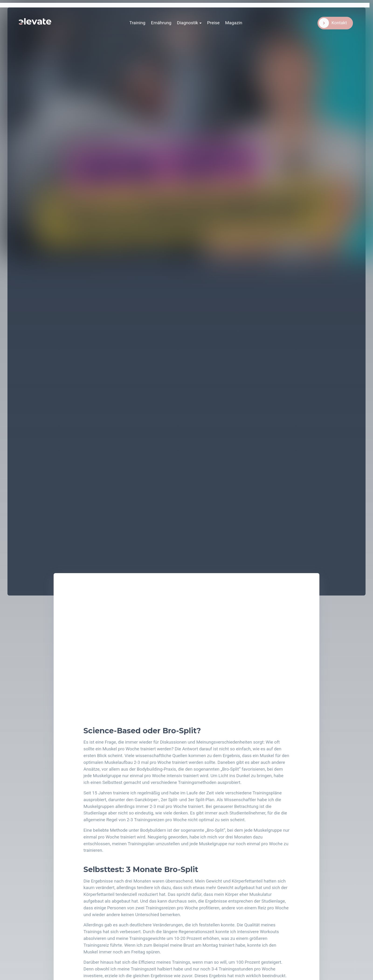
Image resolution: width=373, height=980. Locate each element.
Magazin (234, 23)
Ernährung (161, 23)
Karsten (238, 47)
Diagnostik (188, 23)
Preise (213, 23)
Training (137, 23)
